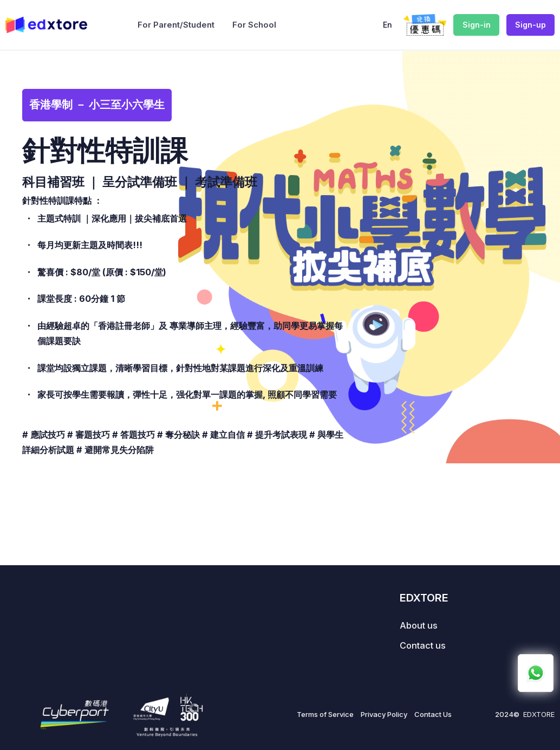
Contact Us (433, 714)
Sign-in (477, 25)
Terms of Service (325, 714)
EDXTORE (539, 714)
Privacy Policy (384, 714)
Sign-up (530, 25)
